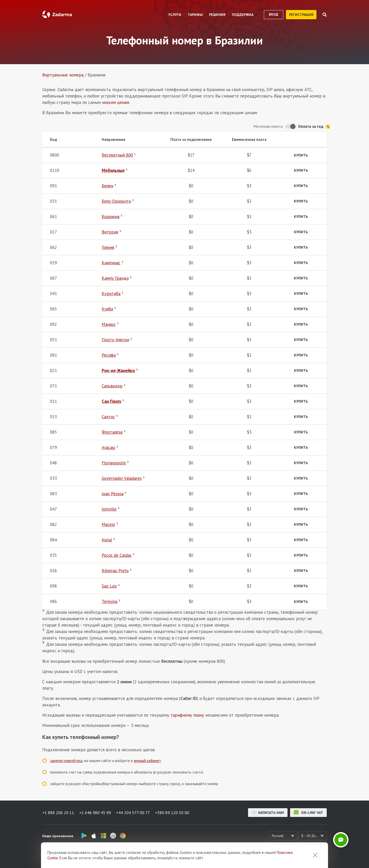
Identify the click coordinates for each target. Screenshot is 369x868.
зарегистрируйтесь (66, 761)
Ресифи (109, 355)
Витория (110, 232)
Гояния (108, 247)
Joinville (109, 509)
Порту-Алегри (115, 340)
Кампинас (111, 263)
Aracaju (108, 447)
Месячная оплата (268, 126)
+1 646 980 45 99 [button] (95, 813)
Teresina (110, 601)
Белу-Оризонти (116, 201)
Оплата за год (314, 127)
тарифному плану (187, 715)
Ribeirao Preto (115, 571)
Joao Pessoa (113, 494)
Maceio (108, 524)
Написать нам (268, 813)
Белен (107, 186)
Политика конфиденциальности (235, 857)
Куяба (107, 309)
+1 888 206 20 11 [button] (58, 813)
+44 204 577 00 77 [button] (133, 813)
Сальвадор (112, 386)
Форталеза (112, 432)
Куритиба (111, 294)
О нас (114, 857)
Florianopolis (114, 463)
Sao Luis (109, 586)
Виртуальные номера (63, 75)
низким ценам (116, 102)
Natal (107, 540)
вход (274, 14)
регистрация (301, 15)
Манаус (109, 324)
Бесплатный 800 (117, 155)
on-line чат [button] (308, 813)
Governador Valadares (122, 478)
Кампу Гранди (115, 278)
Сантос (108, 417)
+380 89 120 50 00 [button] (172, 813)
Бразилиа (111, 217)
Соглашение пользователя (182, 857)
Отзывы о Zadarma (140, 857)
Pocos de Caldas (117, 555)
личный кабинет (147, 761)
